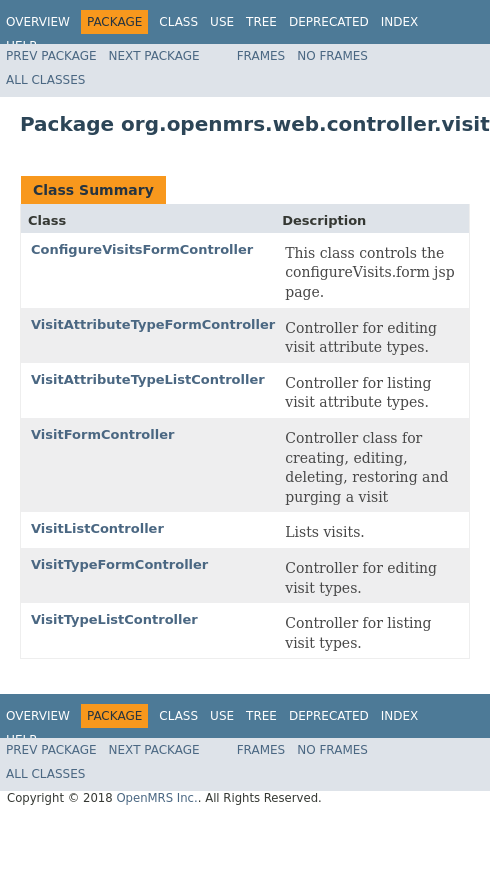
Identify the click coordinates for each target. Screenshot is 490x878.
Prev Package (51, 56)
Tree (261, 22)
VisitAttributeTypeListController (148, 379)
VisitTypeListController (114, 619)
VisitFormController (102, 434)
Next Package (154, 56)
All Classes (45, 80)
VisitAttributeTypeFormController (153, 324)
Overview (38, 22)
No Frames (332, 56)
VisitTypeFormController (119, 564)
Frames (261, 56)
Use (222, 22)
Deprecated (329, 22)
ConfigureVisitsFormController (142, 249)
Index (400, 22)
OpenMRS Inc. (156, 798)
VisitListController (97, 528)
